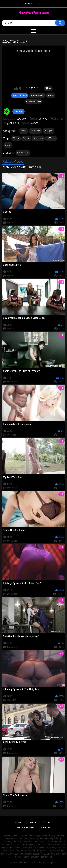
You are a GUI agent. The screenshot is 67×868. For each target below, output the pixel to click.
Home (18, 822)
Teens (24, 131)
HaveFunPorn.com (25, 863)
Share (51, 95)
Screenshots (37, 95)
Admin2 (18, 111)
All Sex (49, 131)
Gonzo (26, 138)
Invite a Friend (25, 827)
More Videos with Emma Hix (22, 167)
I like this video (16, 89)
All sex (51, 138)
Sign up (28, 4)
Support (45, 827)
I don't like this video (21, 89)
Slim (8, 145)
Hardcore (35, 131)
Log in (39, 4)
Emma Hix (23, 153)
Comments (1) (33, 101)
